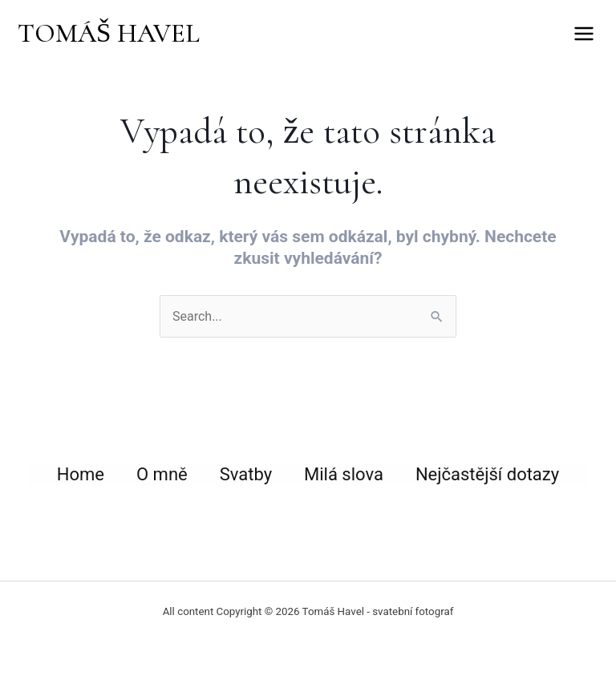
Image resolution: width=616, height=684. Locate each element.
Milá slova (344, 474)
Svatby (246, 474)
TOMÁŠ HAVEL (109, 33)
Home (81, 474)
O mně (162, 474)
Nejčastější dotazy (487, 474)
